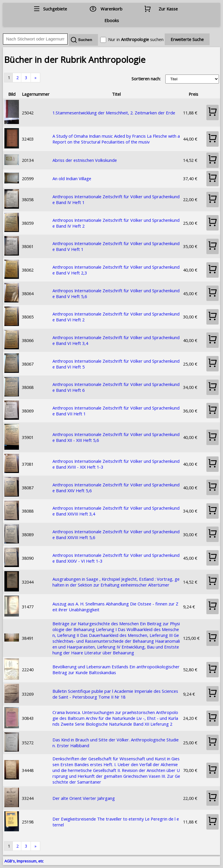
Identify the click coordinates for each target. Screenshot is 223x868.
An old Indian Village (72, 178)
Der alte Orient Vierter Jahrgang (84, 798)
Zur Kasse (168, 9)
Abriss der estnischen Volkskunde (85, 160)
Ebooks (112, 20)
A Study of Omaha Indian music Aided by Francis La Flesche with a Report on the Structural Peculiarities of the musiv (116, 139)
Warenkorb (112, 9)
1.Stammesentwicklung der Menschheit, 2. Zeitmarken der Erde (114, 113)
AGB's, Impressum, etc (24, 861)
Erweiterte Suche (187, 39)
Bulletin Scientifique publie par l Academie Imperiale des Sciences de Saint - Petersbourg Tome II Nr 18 (115, 694)
